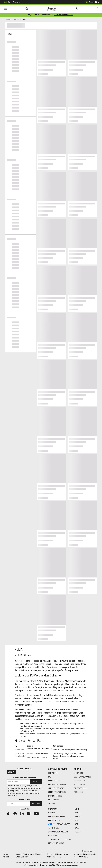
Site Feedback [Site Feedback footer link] (54, 800)
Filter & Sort (21, 33)
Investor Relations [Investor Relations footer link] (56, 843)
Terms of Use (27, 790)
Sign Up (11, 772)
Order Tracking (12, 2)
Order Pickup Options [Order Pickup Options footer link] (57, 792)
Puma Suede (19, 750)
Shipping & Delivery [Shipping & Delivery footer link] (56, 788)
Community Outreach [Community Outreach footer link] (57, 817)
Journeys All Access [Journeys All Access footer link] (83, 777)
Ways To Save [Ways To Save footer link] (79, 784)
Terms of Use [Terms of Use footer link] (54, 828)
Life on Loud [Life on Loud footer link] (79, 773)
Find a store (24, 800)
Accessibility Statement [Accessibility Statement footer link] (58, 832)
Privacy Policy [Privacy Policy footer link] (54, 821)
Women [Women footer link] (78, 817)
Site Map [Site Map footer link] (52, 804)
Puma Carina (19, 754)
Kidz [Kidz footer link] (77, 824)
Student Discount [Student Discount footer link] (81, 788)
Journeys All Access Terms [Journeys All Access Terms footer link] (60, 840)
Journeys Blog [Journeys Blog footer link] (80, 781)
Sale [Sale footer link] (77, 828)
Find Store (36, 804)
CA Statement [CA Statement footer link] (54, 836)
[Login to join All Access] (40, 15)
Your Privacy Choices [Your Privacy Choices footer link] (59, 824)
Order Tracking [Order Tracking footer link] (55, 781)
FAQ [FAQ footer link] (50, 777)
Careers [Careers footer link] (52, 813)
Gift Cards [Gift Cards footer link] (78, 792)
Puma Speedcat (20, 757)
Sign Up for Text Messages (24, 778)
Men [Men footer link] (76, 821)
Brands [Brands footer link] (78, 813)
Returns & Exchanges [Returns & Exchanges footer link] (57, 784)
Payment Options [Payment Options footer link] (55, 796)
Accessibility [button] (91, 2)
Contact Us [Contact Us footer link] (53, 773)
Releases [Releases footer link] (79, 832)
